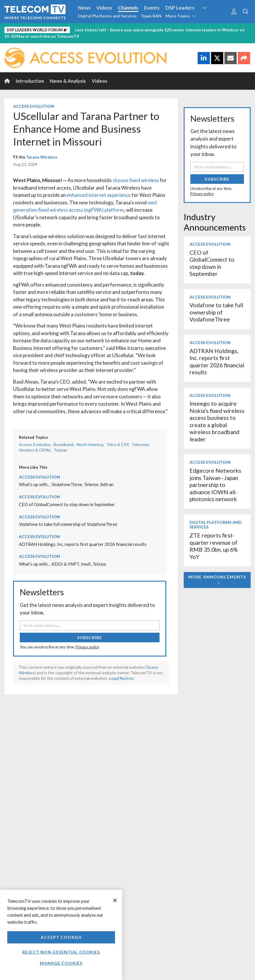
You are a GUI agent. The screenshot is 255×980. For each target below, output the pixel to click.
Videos (104, 8)
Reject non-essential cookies (61, 952)
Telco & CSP (117, 444)
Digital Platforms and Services (107, 16)
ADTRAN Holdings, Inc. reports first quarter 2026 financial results (83, 544)
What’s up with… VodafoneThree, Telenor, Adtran (66, 484)
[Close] (115, 900)
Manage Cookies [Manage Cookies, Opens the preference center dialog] (61, 963)
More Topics (181, 16)
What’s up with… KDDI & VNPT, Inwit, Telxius (63, 564)
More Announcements (217, 580)
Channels (128, 8)
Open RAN (151, 16)
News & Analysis (68, 81)
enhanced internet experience (99, 195)
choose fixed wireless (136, 180)
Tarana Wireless (42, 157)
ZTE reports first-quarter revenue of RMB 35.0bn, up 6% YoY (214, 546)
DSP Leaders (180, 8)
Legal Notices (122, 678)
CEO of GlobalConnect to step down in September (67, 504)
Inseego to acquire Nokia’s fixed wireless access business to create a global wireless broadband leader (217, 421)
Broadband (63, 444)
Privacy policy (87, 647)
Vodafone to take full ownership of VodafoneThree (68, 524)
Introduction (30, 81)
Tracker (61, 450)
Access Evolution (34, 106)
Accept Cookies (61, 937)
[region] (61, 935)
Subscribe (90, 638)
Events (152, 8)
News (84, 8)
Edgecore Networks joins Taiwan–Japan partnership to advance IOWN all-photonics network (215, 485)
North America (90, 444)
